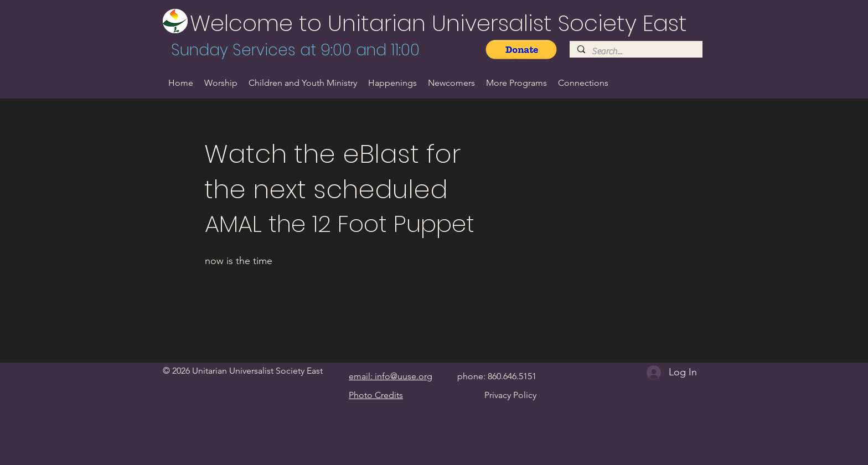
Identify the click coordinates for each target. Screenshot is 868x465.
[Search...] (635, 51)
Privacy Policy (510, 395)
